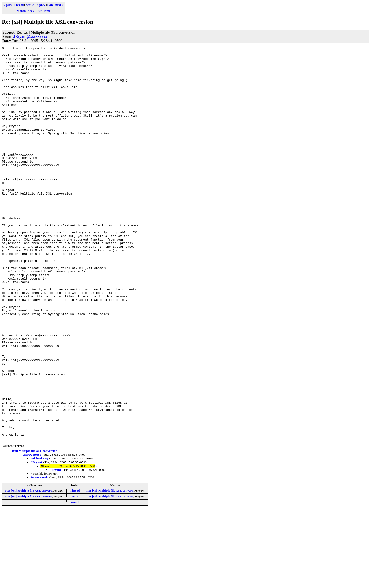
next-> (30, 5)
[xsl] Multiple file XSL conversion (35, 530)
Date (50, 5)
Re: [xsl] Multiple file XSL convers (29, 569)
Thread (19, 5)
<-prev (8, 5)
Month (75, 581)
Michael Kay (40, 537)
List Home (44, 11)
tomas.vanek (39, 556)
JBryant (37, 541)
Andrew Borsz (31, 533)
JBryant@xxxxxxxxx (30, 37)
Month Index (25, 11)
